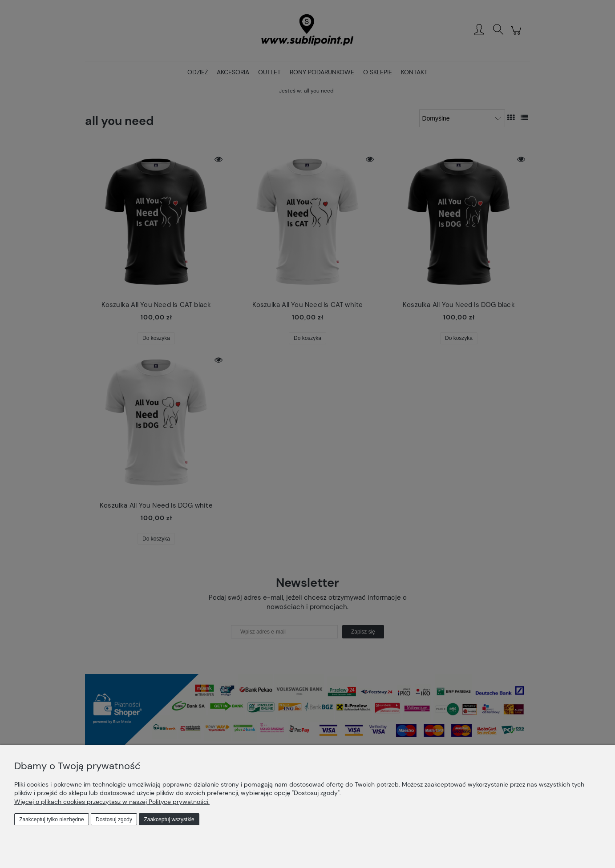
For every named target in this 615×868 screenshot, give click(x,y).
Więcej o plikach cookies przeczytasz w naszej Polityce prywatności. (112, 802)
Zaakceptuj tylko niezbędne (51, 820)
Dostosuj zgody (114, 820)
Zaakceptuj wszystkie (169, 820)
